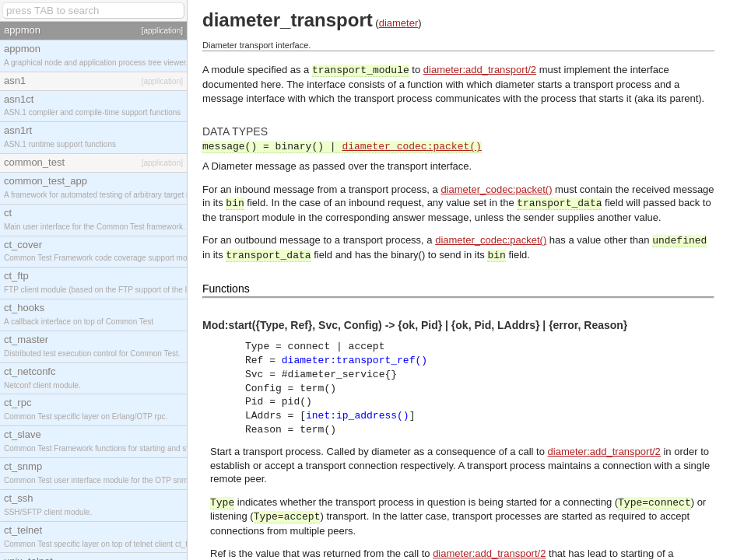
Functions (226, 289)
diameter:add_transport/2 (480, 70)
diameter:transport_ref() (354, 360)
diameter (399, 23)
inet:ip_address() (358, 416)
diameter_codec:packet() (411, 147)
